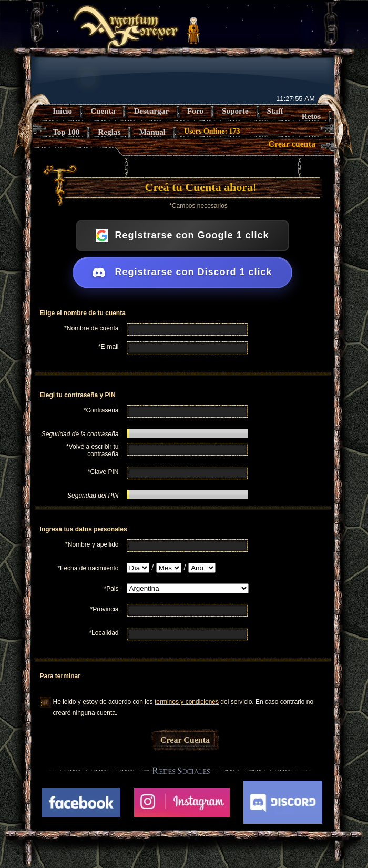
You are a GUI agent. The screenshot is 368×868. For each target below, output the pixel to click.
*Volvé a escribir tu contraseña (92, 450)
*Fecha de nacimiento (88, 568)
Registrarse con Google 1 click (182, 236)
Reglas (109, 132)
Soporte (235, 111)
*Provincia (104, 609)
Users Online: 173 (212, 131)
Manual (152, 132)
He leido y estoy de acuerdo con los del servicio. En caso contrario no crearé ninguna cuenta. (183, 703)
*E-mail (109, 347)
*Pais (111, 589)
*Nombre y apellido (92, 544)
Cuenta (103, 111)
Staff (275, 111)
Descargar (151, 111)
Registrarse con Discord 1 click (182, 272)
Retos (311, 116)
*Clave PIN (103, 472)
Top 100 (66, 132)
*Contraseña (101, 410)
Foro (195, 111)
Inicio (62, 111)
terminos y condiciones (187, 702)
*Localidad (104, 633)
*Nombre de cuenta (91, 328)
